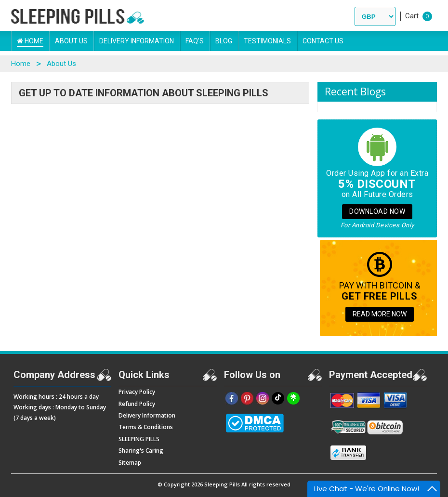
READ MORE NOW (380, 314)
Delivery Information (137, 41)
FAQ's (195, 41)
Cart (412, 16)
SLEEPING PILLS (139, 439)
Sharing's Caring (141, 451)
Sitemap (130, 463)
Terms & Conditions (146, 427)
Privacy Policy (137, 392)
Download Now (377, 211)
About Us (71, 41)
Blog (224, 41)
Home (30, 41)
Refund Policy (137, 404)
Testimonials (267, 41)
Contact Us (323, 41)
